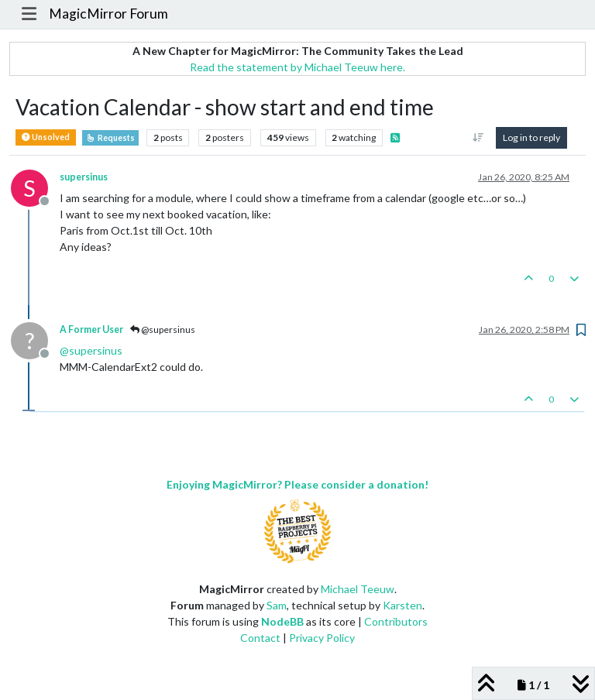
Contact (260, 638)
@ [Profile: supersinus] (91, 350)
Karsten (402, 605)
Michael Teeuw (358, 589)
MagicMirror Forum (108, 14)
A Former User (91, 329)
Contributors (396, 621)
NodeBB (282, 621)
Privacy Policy (322, 638)
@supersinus (163, 329)
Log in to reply (531, 137)
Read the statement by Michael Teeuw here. (297, 67)
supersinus (84, 177)
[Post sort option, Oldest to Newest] (478, 138)
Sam (277, 605)
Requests (110, 138)
